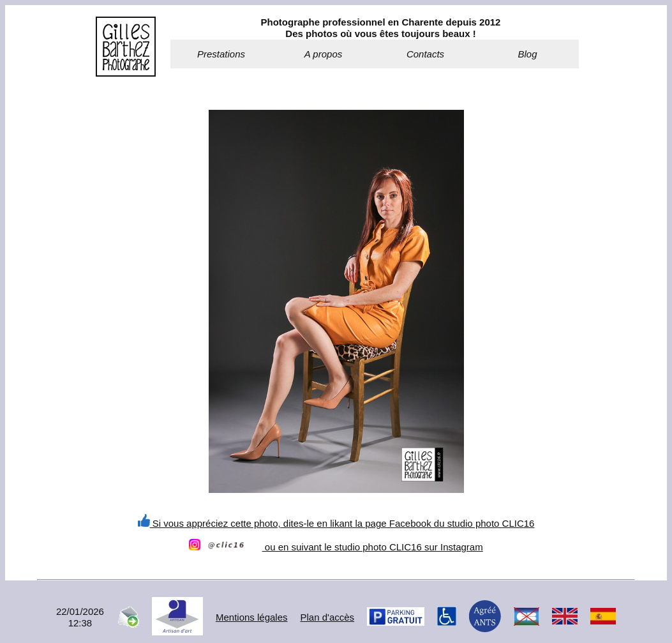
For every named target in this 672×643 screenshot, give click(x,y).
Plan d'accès (328, 617)
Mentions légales (252, 617)
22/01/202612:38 (80, 617)
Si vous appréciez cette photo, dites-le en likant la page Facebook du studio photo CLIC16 (336, 523)
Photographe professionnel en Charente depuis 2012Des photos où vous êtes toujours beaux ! (381, 28)
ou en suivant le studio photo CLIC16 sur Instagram (336, 547)
